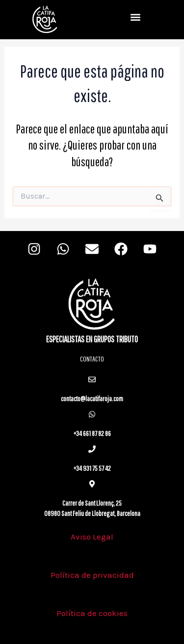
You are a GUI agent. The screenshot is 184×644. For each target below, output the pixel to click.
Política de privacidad (92, 575)
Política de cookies (92, 613)
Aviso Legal (92, 537)
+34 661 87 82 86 (92, 433)
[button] (135, 17)
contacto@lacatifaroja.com (92, 399)
